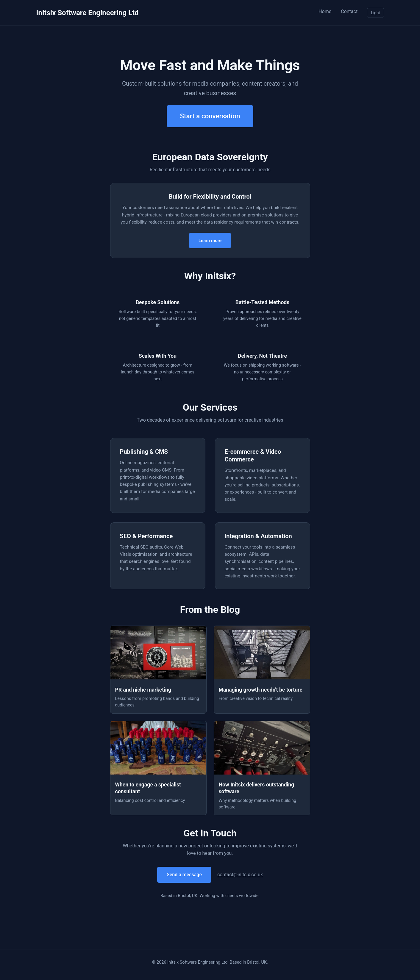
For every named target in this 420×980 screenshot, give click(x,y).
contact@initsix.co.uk (240, 875)
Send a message (184, 875)
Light (375, 13)
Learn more (210, 241)
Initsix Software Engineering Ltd (88, 13)
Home (325, 11)
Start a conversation (210, 116)
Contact (349, 11)
